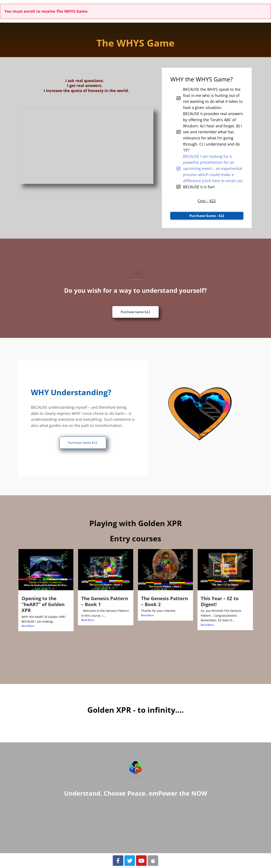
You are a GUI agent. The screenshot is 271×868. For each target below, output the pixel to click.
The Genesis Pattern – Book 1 (105, 601)
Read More (28, 626)
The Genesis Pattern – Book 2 (164, 601)
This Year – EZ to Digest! (220, 601)
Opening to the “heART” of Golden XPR (43, 604)
